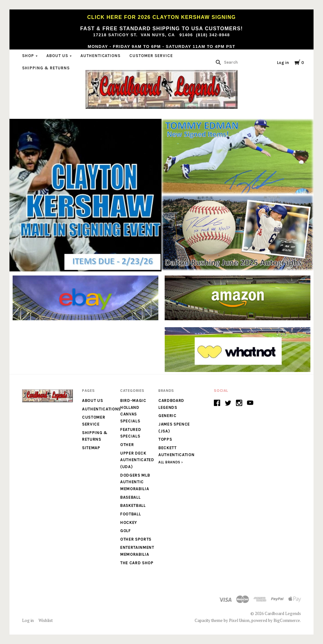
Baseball (130, 497)
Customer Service (151, 56)
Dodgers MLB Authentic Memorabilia (135, 482)
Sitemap (91, 448)
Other (127, 445)
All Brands (169, 462)
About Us (57, 56)
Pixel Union (239, 620)
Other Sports (136, 539)
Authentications (101, 56)
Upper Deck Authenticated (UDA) (137, 460)
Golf (126, 531)
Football (130, 514)
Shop (28, 56)
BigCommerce (287, 620)
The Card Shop (137, 563)
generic (167, 416)
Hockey (129, 522)
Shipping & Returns (46, 68)
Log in (283, 63)
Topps (165, 439)
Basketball (133, 505)
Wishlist (46, 620)
